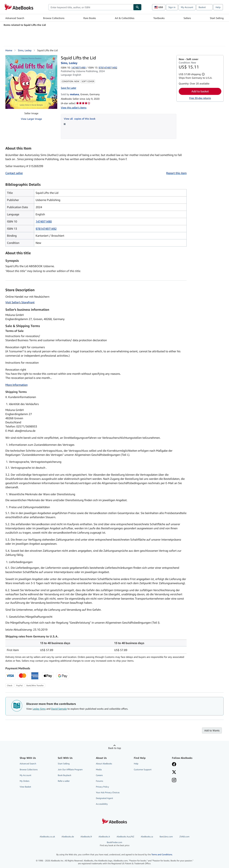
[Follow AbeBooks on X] (174, 772)
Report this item (176, 173)
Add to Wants (212, 730)
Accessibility (102, 804)
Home (9, 50)
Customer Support (143, 769)
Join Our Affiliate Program (70, 769)
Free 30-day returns (200, 98)
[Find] (137, 7)
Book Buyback (64, 775)
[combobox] (91, 7)
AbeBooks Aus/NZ (125, 837)
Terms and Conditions (162, 854)
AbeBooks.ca (147, 837)
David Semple (59, 709)
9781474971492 (46, 229)
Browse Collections (54, 18)
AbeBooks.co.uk (47, 837)
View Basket (25, 787)
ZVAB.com (184, 837)
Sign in (172, 7)
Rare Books (90, 18)
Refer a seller (64, 781)
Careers (99, 775)
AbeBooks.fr (86, 837)
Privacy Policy (102, 787)
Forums (99, 781)
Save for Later (69, 88)
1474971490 (78, 68)
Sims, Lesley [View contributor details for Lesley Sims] (25, 50)
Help (218, 7)
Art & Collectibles (125, 18)
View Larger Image (31, 119)
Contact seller (14, 173)
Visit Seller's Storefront (20, 302)
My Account (187, 7)
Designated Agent (104, 798)
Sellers (187, 18)
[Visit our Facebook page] (174, 765)
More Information (16, 385)
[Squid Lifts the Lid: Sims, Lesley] (31, 82)
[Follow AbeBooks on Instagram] (174, 781)
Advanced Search (15, 18)
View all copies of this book (80, 119)
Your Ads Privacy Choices (108, 792)
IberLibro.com (166, 837)
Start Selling (217, 18)
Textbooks (159, 18)
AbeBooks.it (104, 837)
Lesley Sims (39, 709)
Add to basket (200, 91)
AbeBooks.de (68, 837)
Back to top (115, 748)
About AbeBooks (104, 764)
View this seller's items (74, 107)
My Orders (25, 781)
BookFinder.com (115, 844)
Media (99, 769)
